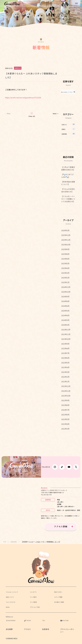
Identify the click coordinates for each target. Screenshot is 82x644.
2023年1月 (65, 382)
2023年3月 (65, 372)
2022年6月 (65, 415)
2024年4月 (65, 315)
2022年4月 (65, 424)
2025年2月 (65, 278)
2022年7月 (65, 410)
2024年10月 (66, 292)
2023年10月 (66, 339)
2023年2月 (65, 377)
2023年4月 (65, 367)
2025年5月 (65, 263)
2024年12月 (66, 287)
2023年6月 (65, 358)
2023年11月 (66, 334)
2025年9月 (65, 249)
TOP (5, 542)
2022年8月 (65, 405)
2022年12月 (66, 386)
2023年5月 (65, 363)
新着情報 (14, 542)
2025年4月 (65, 268)
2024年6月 (65, 306)
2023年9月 (65, 344)
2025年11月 (66, 240)
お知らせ (18, 68)
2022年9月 (65, 400)
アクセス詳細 (61, 526)
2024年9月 (65, 297)
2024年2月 (65, 325)
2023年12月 (66, 330)
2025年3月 (65, 273)
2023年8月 (65, 348)
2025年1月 (65, 282)
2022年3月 (65, 429)
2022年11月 (66, 391)
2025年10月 (66, 245)
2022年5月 (65, 419)
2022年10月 (66, 396)
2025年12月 (66, 235)
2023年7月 (65, 353)
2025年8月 (65, 254)
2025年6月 (65, 259)
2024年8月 (65, 301)
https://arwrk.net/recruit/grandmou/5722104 (23, 98)
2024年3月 (65, 320)
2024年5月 (65, 311)
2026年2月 (65, 230)
